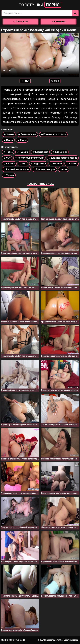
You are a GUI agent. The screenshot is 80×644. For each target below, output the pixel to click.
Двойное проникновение (63, 158)
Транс (8, 152)
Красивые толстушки (53, 134)
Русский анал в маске (16, 169)
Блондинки (60, 152)
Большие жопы (27, 134)
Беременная (40, 152)
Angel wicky (38, 164)
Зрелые (9, 134)
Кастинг (9, 164)
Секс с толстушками (13, 640)
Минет (8, 140)
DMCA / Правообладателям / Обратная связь (58, 640)
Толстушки (40, 5)
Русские (23, 152)
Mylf (23, 164)
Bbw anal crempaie (44, 169)
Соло (64, 169)
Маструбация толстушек (29, 158)
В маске (72, 164)
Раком (22, 140)
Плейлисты (21, 22)
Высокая (56, 164)
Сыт (7, 158)
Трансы (9, 175)
